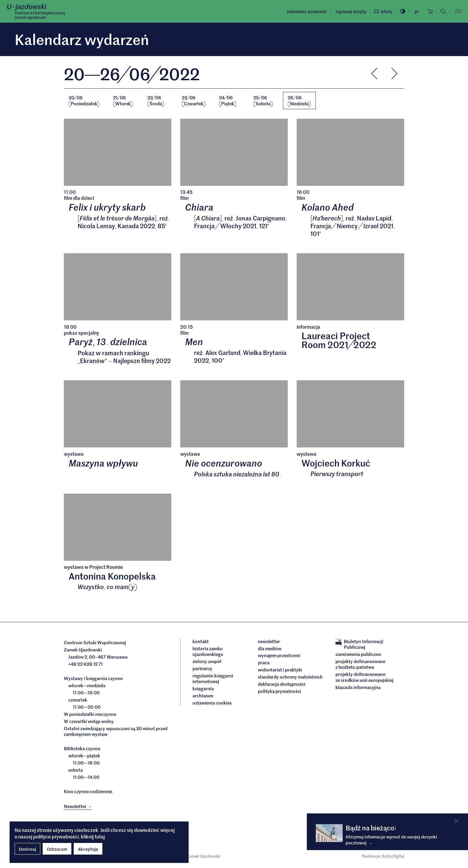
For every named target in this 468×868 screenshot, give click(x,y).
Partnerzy (203, 668)
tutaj (100, 836)
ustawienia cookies (212, 703)
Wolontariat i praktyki (280, 670)
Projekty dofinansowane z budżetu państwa (360, 664)
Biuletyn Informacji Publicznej (359, 644)
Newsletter (269, 641)
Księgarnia (204, 689)
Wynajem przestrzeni (279, 656)
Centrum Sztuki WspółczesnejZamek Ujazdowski (40, 15)
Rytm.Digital (393, 856)
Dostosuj (27, 849)
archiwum (203, 696)
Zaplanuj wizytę (350, 11)
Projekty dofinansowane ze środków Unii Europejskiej (364, 677)
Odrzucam (57, 849)
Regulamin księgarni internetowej (213, 678)
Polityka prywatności (280, 691)
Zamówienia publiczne (358, 654)
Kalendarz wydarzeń (306, 11)
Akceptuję (88, 849)
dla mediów (270, 648)
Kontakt (201, 641)
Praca (264, 663)
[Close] (457, 821)
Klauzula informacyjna (358, 687)
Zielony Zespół (207, 661)
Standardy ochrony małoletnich (290, 677)
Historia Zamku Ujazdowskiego (208, 651)
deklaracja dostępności (282, 684)
